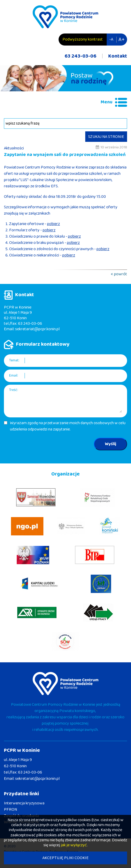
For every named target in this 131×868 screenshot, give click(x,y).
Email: (14, 376)
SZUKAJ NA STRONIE (106, 137)
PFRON (10, 810)
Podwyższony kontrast (83, 39)
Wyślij (110, 444)
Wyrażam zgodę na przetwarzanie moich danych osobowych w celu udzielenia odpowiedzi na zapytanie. (68, 426)
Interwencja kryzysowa (24, 803)
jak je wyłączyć (74, 845)
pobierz (53, 224)
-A (111, 39)
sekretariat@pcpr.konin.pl (37, 329)
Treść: (14, 390)
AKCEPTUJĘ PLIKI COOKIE (65, 858)
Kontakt (118, 56)
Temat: (14, 360)
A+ (121, 40)
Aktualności (14, 148)
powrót (121, 274)
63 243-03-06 (81, 56)
